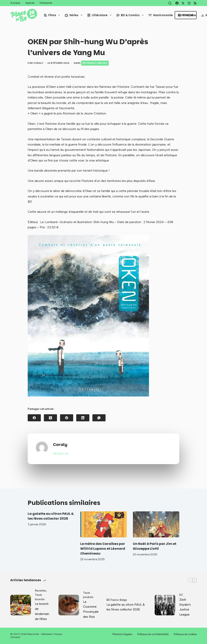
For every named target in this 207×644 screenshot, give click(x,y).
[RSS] (195, 3)
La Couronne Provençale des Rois (91, 609)
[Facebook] (177, 3)
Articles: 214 (61, 454)
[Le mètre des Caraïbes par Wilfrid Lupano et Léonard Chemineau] (103, 524)
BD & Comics (131, 15)
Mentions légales (122, 634)
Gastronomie (161, 15)
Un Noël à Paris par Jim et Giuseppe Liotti (155, 546)
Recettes (41, 591)
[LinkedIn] (83, 418)
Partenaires (46, 3)
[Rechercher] (170, 3)
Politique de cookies (185, 634)
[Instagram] (189, 3)
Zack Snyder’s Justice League (185, 607)
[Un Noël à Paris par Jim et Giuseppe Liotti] (156, 524)
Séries (74, 15)
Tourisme (187, 15)
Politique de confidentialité (153, 634)
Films (53, 15)
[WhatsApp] (99, 418)
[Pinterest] (67, 418)
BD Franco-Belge (117, 600)
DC (181, 595)
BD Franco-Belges (95, 63)
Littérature (100, 15)
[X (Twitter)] (183, 3)
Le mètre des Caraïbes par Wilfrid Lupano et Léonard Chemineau (103, 549)
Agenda (30, 3)
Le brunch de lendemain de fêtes (42, 611)
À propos (15, 3)
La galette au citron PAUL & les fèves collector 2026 (51, 516)
